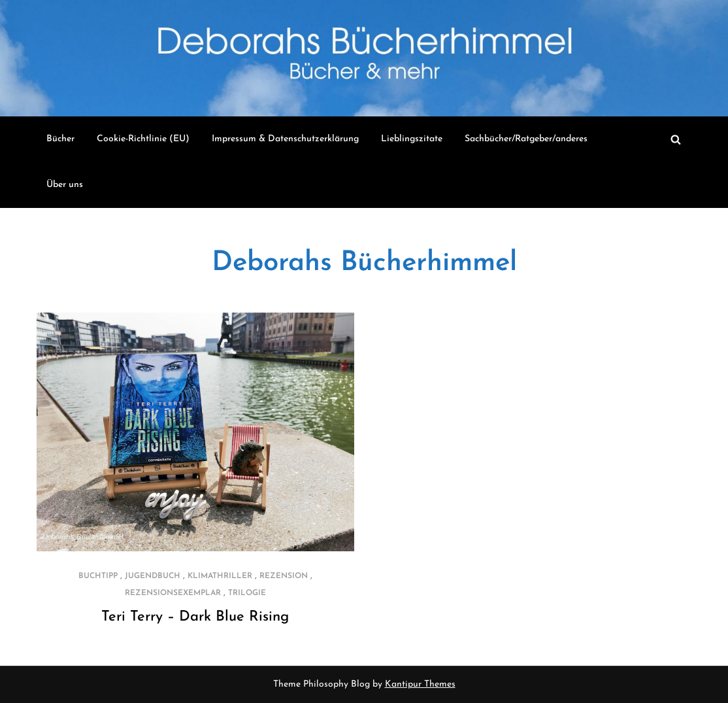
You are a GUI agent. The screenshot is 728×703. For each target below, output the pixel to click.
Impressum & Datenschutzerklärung (285, 139)
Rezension (284, 576)
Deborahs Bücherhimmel (364, 263)
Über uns (65, 185)
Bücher (60, 139)
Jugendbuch (153, 576)
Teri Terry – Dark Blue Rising (195, 617)
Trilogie (247, 593)
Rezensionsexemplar (173, 593)
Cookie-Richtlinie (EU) (143, 139)
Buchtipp (98, 576)
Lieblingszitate (412, 139)
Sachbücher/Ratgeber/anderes (526, 139)
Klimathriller (220, 576)
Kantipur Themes (420, 684)
